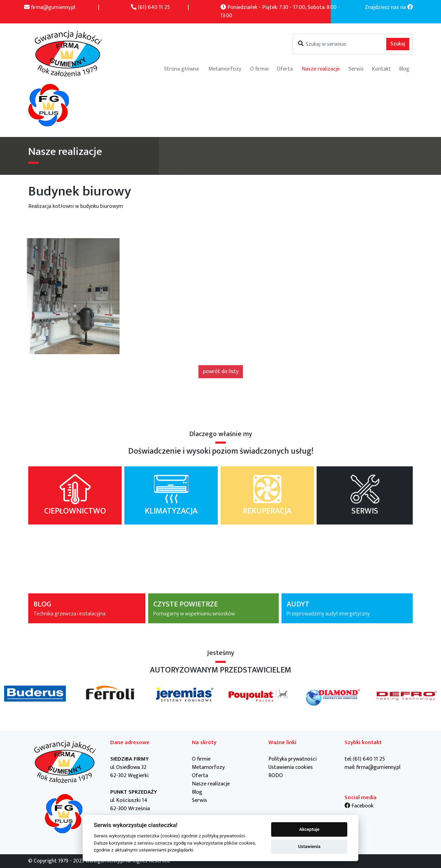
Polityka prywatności (293, 759)
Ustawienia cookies (291, 767)
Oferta (285, 69)
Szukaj (398, 44)
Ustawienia (309, 846)
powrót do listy (221, 372)
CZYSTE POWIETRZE (213, 608)
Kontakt (381, 69)
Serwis (356, 69)
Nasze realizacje (321, 69)
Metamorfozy (225, 69)
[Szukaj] (353, 44)
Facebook (359, 806)
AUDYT (347, 608)
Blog (404, 69)
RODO (276, 776)
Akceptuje (309, 829)
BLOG (87, 608)
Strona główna (181, 69)
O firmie (259, 69)
